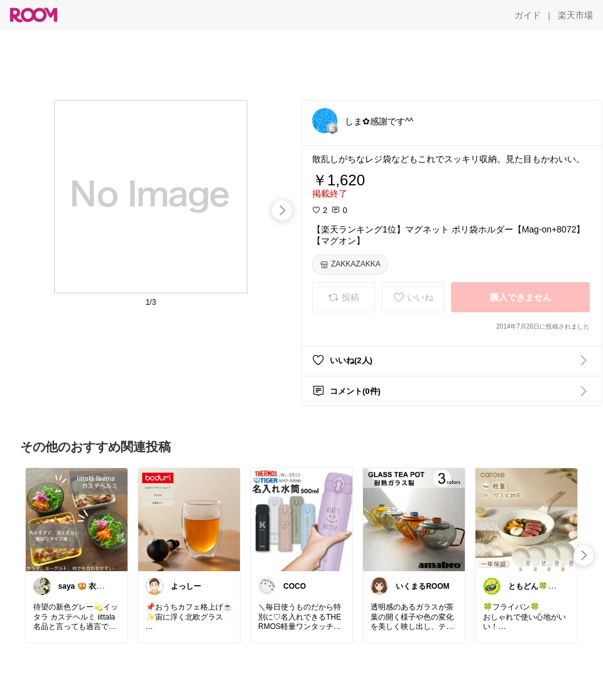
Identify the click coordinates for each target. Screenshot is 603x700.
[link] (77, 519)
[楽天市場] (575, 15)
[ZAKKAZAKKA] (350, 265)
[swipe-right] (282, 211)
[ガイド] (528, 15)
